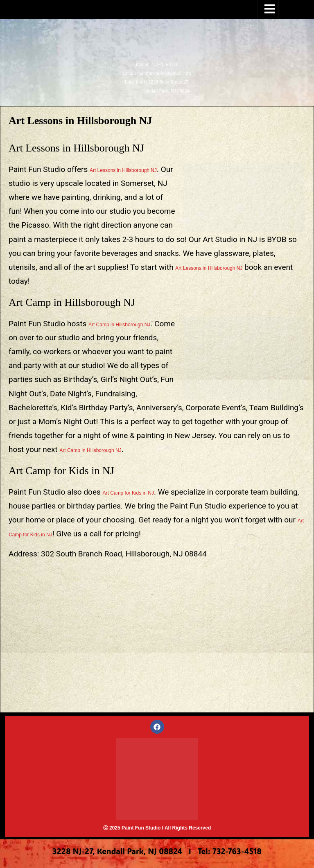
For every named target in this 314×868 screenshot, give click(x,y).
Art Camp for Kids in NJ (128, 493)
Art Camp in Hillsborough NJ (119, 325)
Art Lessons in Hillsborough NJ (123, 170)
